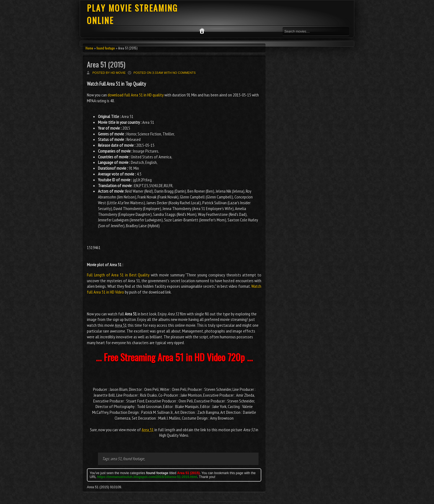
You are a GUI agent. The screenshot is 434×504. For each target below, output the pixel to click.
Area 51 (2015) (106, 64)
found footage (106, 48)
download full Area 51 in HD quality (136, 95)
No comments (184, 73)
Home (89, 48)
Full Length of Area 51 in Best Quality (118, 275)
